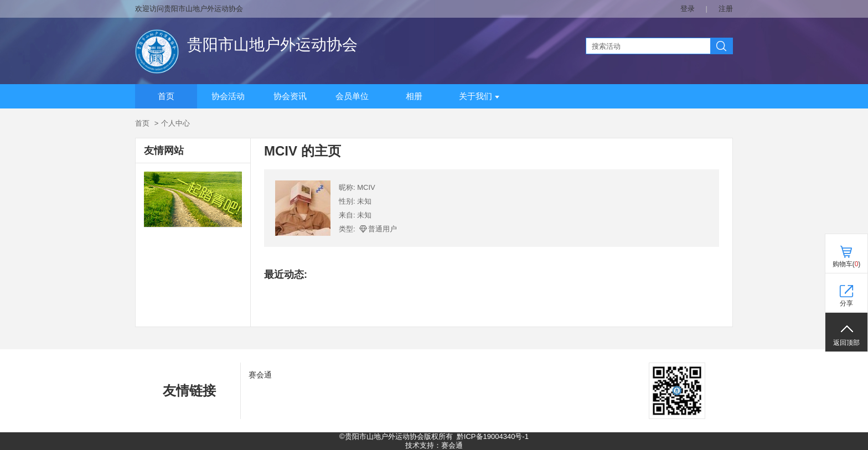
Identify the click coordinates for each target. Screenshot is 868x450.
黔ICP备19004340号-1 (493, 436)
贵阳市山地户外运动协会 (272, 45)
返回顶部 (846, 343)
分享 (846, 303)
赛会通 (260, 375)
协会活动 (228, 96)
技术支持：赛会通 (434, 445)
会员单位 (352, 96)
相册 (414, 96)
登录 (688, 9)
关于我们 (479, 96)
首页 (166, 96)
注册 (726, 9)
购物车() (847, 264)
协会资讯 (290, 96)
